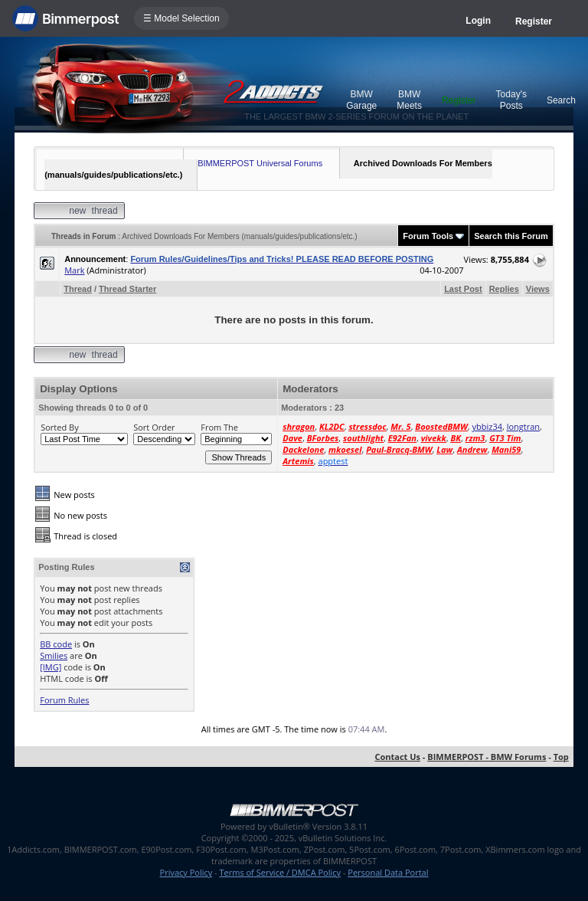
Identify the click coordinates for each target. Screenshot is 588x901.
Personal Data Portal (388, 872)
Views (538, 289)
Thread (78, 289)
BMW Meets (409, 100)
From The (219, 427)
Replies (504, 289)
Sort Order (154, 427)
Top (561, 757)
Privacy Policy (186, 872)
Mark (74, 270)
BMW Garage (361, 100)
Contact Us (397, 757)
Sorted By (59, 427)
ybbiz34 (487, 426)
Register (534, 21)
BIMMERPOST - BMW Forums (487, 757)
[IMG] (51, 667)
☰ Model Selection (181, 18)
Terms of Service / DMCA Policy (280, 872)
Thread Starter (127, 289)
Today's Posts (511, 100)
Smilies (54, 655)
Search (561, 100)
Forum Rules (64, 700)
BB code (56, 644)
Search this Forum (511, 236)
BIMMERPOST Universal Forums (260, 163)
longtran (523, 426)
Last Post (463, 289)
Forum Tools (428, 236)
